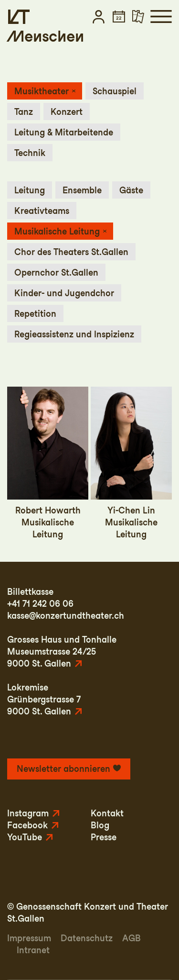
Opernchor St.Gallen (56, 273)
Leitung (30, 190)
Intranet (33, 950)
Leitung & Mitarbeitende (64, 132)
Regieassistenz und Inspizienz (74, 334)
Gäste (131, 190)
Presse (104, 837)
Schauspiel (115, 91)
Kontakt (107, 813)
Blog (100, 825)
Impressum (29, 938)
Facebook (27, 825)
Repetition (35, 314)
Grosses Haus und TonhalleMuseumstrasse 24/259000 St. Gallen (62, 651)
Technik (30, 153)
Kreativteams (42, 211)
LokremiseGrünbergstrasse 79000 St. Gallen (44, 699)
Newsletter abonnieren (63, 769)
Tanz (24, 112)
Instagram (28, 813)
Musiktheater (42, 91)
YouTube (25, 837)
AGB (132, 938)
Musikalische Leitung (57, 231)
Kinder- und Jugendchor (64, 293)
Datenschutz (87, 938)
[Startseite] (19, 17)
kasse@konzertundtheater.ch (66, 616)
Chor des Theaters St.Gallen (71, 252)
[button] (99, 17)
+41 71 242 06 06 (40, 604)
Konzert (67, 112)
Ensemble (82, 190)
